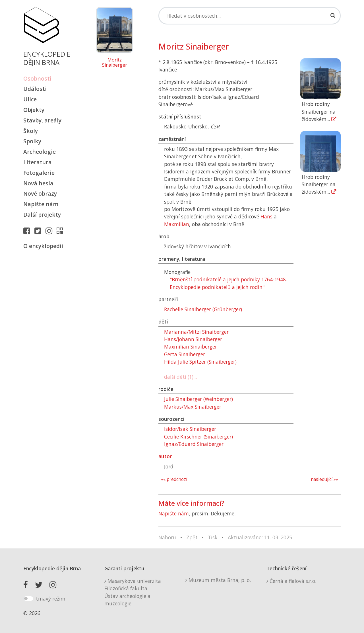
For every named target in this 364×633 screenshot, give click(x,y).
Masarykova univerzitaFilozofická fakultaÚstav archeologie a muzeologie (133, 592)
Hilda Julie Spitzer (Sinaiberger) (200, 362)
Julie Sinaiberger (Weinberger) (198, 399)
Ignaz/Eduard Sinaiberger (194, 444)
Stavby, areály (42, 120)
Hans (266, 216)
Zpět (192, 537)
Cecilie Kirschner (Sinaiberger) (198, 437)
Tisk (213, 537)
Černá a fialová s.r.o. (291, 581)
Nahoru (167, 537)
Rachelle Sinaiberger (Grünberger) (203, 309)
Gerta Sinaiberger (185, 354)
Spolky (32, 141)
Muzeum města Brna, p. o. (218, 580)
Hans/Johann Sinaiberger (193, 339)
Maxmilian (177, 224)
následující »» (324, 479)
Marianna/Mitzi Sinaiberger (196, 332)
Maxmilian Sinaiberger (191, 347)
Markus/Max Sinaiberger (193, 407)
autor (165, 456)
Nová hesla (38, 183)
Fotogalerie (39, 173)
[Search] (250, 16)
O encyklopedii (43, 246)
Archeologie (40, 152)
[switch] (28, 599)
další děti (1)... (180, 377)
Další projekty (42, 215)
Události (35, 89)
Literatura (38, 162)
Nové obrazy (40, 193)
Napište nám (41, 204)
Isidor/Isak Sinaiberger (190, 429)
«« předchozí (174, 479)
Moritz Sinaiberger (115, 63)
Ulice (30, 99)
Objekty (34, 110)
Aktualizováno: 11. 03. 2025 (260, 537)
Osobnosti (37, 78)
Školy (31, 131)
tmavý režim (51, 599)
